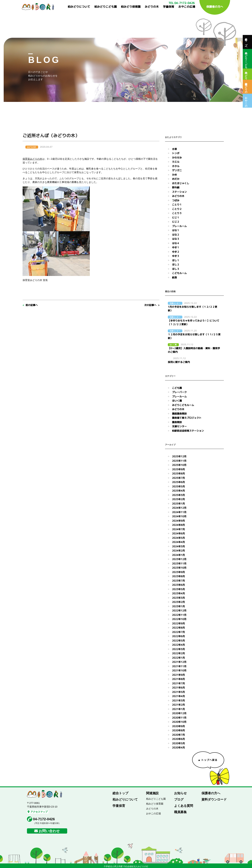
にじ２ (176, 222)
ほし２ (176, 264)
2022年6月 (178, 636)
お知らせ (180, 793)
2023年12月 (179, 559)
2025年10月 (179, 465)
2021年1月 (178, 709)
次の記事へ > (152, 305)
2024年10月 (179, 516)
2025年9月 (178, 469)
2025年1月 (178, 504)
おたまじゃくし (181, 183)
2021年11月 (179, 666)
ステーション (179, 192)
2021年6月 (178, 688)
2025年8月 (178, 473)
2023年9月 (178, 572)
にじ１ (176, 217)
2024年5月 (178, 538)
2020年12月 (179, 713)
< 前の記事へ (30, 305)
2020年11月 (179, 718)
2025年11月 (179, 461)
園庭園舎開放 (179, 414)
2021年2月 (178, 705)
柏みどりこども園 (106, 7)
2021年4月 (178, 696)
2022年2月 (178, 653)
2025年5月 (178, 486)
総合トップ (120, 793)
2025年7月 (178, 478)
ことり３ (177, 213)
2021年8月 (178, 679)
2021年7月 (178, 683)
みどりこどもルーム (183, 405)
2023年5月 (178, 589)
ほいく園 (177, 401)
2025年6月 (178, 482)
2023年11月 (179, 563)
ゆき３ (176, 256)
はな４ (176, 243)
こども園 (177, 388)
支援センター (179, 426)
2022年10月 (179, 619)
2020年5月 (178, 743)
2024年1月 (178, 555)
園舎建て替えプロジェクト (187, 418)
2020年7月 (178, 735)
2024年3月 (178, 546)
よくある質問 (184, 806)
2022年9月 (178, 623)
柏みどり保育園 (131, 7)
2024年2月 (178, 551)
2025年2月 (178, 499)
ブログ (179, 799)
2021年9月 (178, 675)
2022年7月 (178, 632)
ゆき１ (176, 247)
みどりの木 (152, 7)
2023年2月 (178, 602)
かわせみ (177, 158)
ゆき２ (176, 252)
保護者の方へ (215, 7)
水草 (174, 149)
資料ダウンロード (214, 799)
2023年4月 (178, 593)
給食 (174, 277)
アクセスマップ (38, 812)
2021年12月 (179, 662)
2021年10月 (179, 670)
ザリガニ (177, 170)
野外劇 (176, 187)
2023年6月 (178, 585)
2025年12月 (179, 456)
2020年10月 (179, 722)
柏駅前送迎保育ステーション (188, 431)
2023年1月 (178, 606)
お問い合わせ (49, 831)
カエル (176, 162)
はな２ (176, 235)
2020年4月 (178, 748)
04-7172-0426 (44, 819)
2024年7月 (178, 529)
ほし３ (176, 269)
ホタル (176, 166)
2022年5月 (178, 641)
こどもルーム (179, 273)
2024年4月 (178, 542)
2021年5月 (178, 692)
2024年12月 (179, 508)
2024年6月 (178, 533)
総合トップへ (246, 42)
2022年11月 (179, 615)
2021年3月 (178, 700)
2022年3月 (178, 649)
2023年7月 (178, 581)
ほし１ (176, 260)
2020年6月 (178, 739)
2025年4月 (178, 491)
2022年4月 (178, 645)
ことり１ (177, 205)
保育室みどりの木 (246, 87)
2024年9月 (178, 521)
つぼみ (176, 200)
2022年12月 (179, 611)
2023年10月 (179, 568)
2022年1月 (178, 658)
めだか (176, 179)
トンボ (176, 153)
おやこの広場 (187, 7)
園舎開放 (177, 422)
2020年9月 (178, 726)
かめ (174, 175)
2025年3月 (178, 495)
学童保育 (169, 7)
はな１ (176, 230)
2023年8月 (178, 576)
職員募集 (180, 812)
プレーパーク (179, 392)
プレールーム (179, 226)
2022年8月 (178, 628)
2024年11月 (179, 512)
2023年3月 (178, 598)
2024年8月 (178, 525)
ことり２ (177, 209)
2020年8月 (178, 730)
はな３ (176, 239)
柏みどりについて (79, 7)
